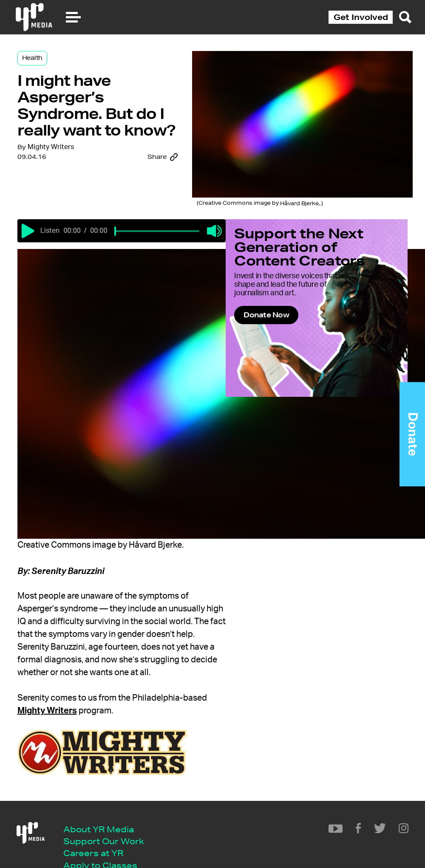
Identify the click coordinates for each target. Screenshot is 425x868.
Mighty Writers (76, 224)
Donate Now (281, 390)
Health (57, 69)
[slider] (156, 284)
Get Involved (361, 17)
